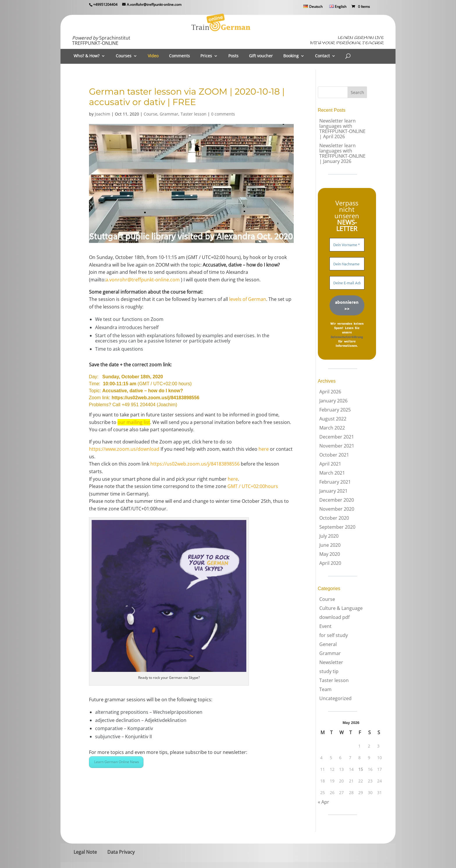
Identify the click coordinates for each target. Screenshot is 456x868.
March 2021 (332, 473)
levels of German (248, 299)
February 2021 (335, 482)
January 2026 (333, 401)
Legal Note (85, 852)
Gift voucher (261, 56)
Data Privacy (121, 852)
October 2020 (334, 518)
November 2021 (337, 446)
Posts (233, 56)
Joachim (103, 114)
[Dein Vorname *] (347, 245)
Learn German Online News (116, 762)
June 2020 (330, 545)
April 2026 (330, 392)
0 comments (223, 114)
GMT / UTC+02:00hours (253, 486)
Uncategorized (335, 698)
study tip (329, 671)
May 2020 (330, 554)
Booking (291, 56)
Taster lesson (194, 114)
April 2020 (330, 563)
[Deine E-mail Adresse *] (347, 283)
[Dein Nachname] (347, 264)
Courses (124, 56)
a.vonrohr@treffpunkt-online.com (143, 280)
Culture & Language (341, 608)
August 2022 (333, 419)
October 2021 (334, 455)
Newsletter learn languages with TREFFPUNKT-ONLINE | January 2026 (342, 153)
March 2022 (332, 428)
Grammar (169, 114)
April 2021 (330, 464)
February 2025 (335, 410)
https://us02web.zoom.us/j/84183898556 (155, 398)
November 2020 (337, 509)
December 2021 (337, 437)
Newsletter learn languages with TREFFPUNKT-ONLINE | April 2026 (342, 129)
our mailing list (134, 422)
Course (150, 114)
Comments (179, 56)
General (328, 644)
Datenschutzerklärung (347, 337)
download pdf (334, 617)
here (264, 449)
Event (325, 626)
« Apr (324, 802)
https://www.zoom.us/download (124, 449)
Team (325, 689)
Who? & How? (87, 56)
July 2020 (329, 536)
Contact (322, 56)
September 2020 (337, 527)
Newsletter (331, 662)
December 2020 (337, 500)
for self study (334, 635)
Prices (206, 56)
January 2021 (333, 491)
